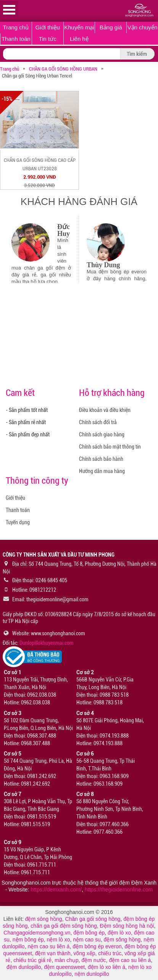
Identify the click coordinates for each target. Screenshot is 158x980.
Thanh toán (16, 39)
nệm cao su (87, 940)
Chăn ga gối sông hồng (93, 919)
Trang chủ (16, 27)
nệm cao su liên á (48, 946)
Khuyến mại (79, 27)
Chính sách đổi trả (98, 422)
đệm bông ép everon (97, 946)
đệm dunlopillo (24, 967)
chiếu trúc (110, 953)
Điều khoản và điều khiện (105, 410)
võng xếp (85, 953)
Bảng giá (111, 27)
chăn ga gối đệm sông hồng (64, 926)
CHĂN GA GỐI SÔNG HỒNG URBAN (63, 69)
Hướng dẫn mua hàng (102, 471)
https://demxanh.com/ (56, 890)
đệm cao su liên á (130, 960)
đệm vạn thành (53, 953)
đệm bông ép (89, 933)
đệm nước (94, 960)
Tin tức (48, 39)
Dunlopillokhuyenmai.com (47, 643)
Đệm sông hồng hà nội (127, 926)
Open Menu (9, 10)
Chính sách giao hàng (102, 434)
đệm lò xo (119, 933)
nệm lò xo (59, 940)
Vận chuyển (143, 27)
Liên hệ (79, 39)
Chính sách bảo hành (101, 459)
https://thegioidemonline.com (119, 890)
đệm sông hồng (44, 919)
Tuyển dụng (18, 522)
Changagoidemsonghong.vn (37, 933)
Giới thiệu (48, 27)
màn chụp (67, 960)
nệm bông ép (28, 940)
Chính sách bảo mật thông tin (110, 447)
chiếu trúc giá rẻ (32, 960)
